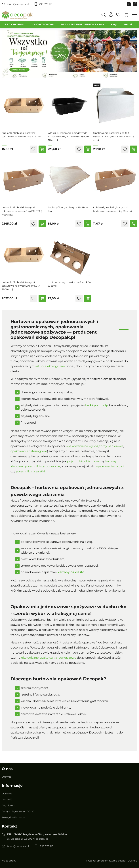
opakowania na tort (110, 466)
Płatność (7, 799)
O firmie (7, 777)
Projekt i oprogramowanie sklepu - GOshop (112, 861)
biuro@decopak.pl (18, 4)
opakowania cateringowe (29, 451)
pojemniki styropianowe (43, 466)
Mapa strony (9, 861)
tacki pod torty (97, 405)
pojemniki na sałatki (30, 471)
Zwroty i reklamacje (13, 817)
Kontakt (129, 24)
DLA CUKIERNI (14, 24)
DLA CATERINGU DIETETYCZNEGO (82, 24)
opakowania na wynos (82, 446)
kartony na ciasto (71, 572)
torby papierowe (111, 446)
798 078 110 (46, 4)
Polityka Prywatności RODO (18, 811)
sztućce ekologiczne (50, 366)
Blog (114, 24)
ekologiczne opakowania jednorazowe (49, 658)
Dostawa (7, 794)
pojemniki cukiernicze (83, 461)
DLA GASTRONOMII (42, 24)
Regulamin (9, 805)
